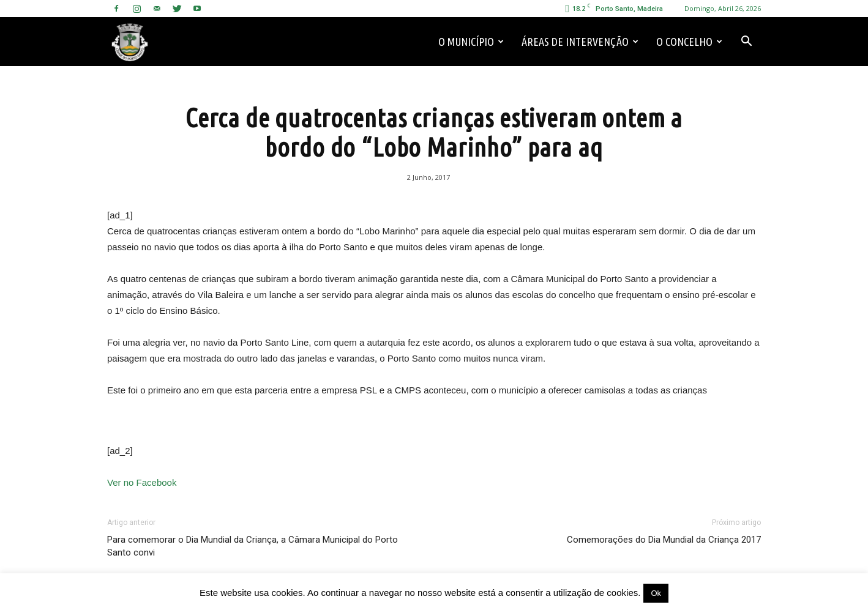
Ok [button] (656, 593)
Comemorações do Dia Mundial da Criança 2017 (664, 540)
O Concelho (689, 42)
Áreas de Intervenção (580, 42)
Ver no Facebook (142, 482)
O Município (471, 42)
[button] (746, 42)
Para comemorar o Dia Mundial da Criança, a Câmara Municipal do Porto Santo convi (253, 546)
